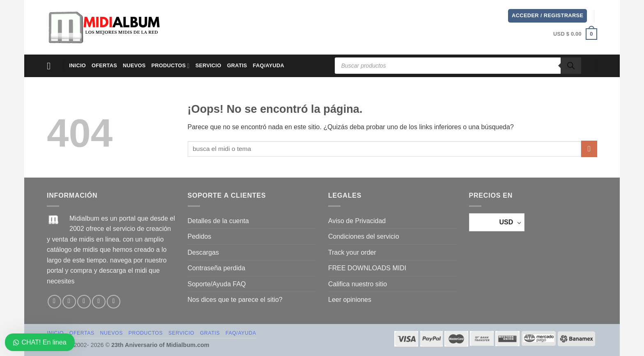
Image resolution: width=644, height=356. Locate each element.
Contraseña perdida (217, 268)
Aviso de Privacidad (357, 221)
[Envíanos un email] (99, 302)
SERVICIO (208, 65)
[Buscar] (571, 66)
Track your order (352, 252)
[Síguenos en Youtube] (114, 302)
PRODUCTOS (171, 66)
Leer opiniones (350, 300)
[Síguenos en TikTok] (84, 302)
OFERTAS (104, 65)
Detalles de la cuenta (218, 221)
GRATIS (237, 65)
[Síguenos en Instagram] (69, 302)
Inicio (77, 65)
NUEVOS (134, 65)
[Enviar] (589, 149)
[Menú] (52, 66)
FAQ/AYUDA (269, 65)
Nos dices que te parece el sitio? (235, 300)
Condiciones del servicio (364, 236)
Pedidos (200, 236)
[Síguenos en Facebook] (54, 302)
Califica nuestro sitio (358, 284)
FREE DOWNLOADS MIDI (367, 268)
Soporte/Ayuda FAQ (217, 284)
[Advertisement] (338, 26)
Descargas (203, 252)
